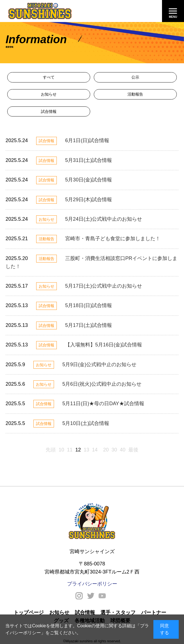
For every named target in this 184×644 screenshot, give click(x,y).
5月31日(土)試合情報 (89, 160)
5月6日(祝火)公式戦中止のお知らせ (102, 384)
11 (70, 450)
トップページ (29, 613)
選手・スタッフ (118, 613)
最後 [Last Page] (133, 450)
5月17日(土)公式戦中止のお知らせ (104, 286)
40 (123, 450)
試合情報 (49, 111)
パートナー (154, 613)
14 (95, 450)
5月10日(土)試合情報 (86, 423)
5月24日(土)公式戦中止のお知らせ (104, 219)
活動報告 (135, 94)
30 (114, 450)
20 (106, 450)
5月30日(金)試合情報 (89, 180)
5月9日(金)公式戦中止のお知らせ (99, 364)
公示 (135, 77)
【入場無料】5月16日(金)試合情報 (104, 345)
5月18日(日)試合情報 (89, 305)
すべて (49, 77)
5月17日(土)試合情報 (89, 325)
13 (86, 450)
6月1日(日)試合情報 (87, 140)
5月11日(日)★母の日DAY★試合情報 (103, 404)
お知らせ (49, 94)
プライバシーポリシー (92, 584)
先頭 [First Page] (51, 450)
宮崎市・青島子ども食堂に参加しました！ (113, 239)
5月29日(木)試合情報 (89, 200)
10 (61, 450)
